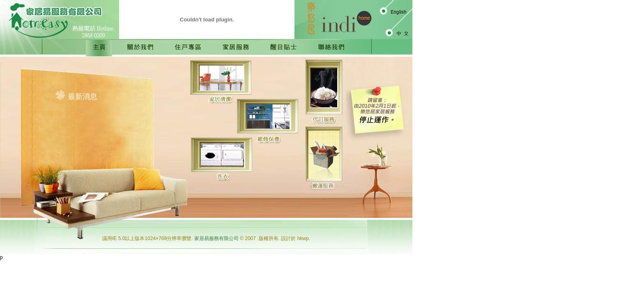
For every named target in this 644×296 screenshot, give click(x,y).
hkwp (303, 238)
